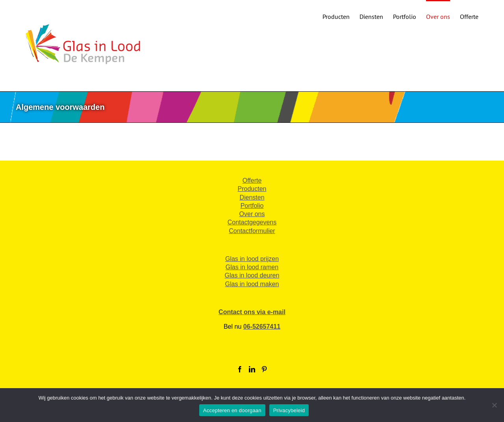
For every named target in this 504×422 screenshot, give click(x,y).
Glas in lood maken (252, 284)
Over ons (252, 214)
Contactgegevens (252, 222)
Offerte (252, 180)
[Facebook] (240, 369)
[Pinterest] (264, 369)
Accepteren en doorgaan (232, 410)
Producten (252, 189)
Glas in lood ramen (252, 267)
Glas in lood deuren (252, 275)
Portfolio (252, 206)
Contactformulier (252, 231)
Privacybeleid (289, 410)
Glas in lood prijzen (252, 259)
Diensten (252, 197)
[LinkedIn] (252, 369)
